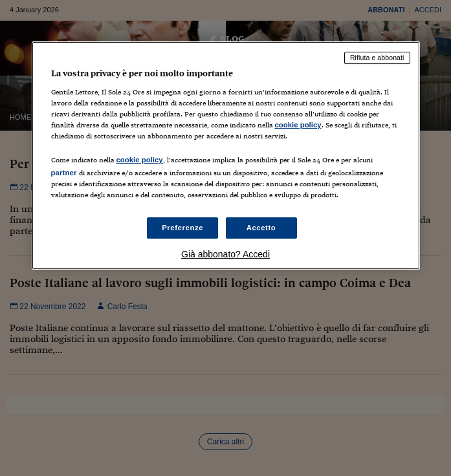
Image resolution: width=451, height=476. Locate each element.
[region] (226, 156)
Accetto (261, 228)
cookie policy (298, 125)
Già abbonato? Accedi (225, 255)
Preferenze (182, 228)
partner (64, 173)
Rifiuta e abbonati (377, 58)
